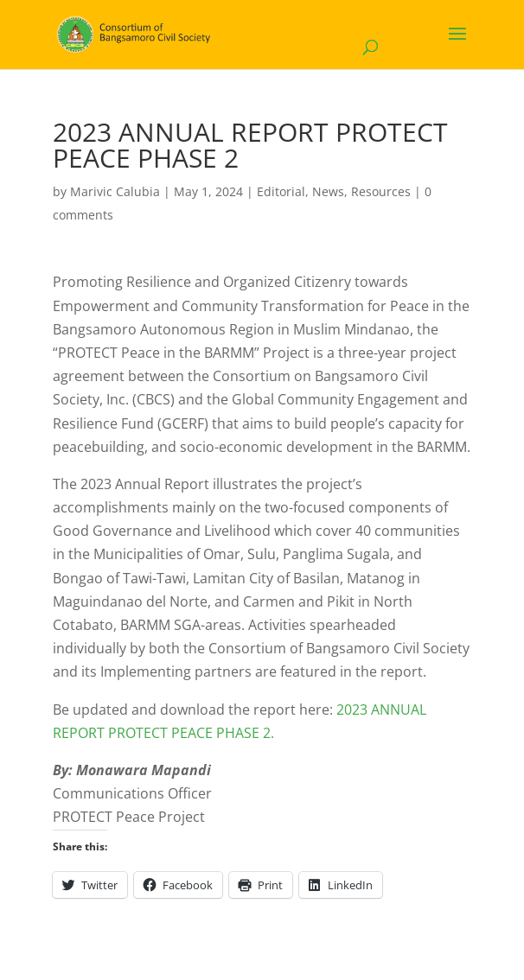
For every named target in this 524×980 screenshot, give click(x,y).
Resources (381, 191)
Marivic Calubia (115, 191)
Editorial (281, 191)
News (328, 191)
